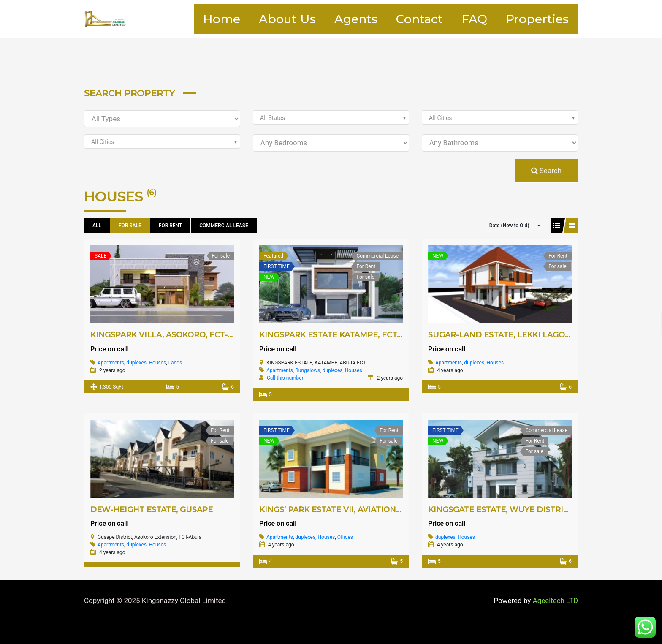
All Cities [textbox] (441, 118)
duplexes (136, 363)
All (97, 226)
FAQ (467, 19)
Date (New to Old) (509, 226)
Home (194, 19)
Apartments (111, 363)
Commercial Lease (224, 226)
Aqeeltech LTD (555, 601)
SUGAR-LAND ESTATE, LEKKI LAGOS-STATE (513, 335)
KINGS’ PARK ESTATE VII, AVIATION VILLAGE (346, 510)
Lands (175, 363)
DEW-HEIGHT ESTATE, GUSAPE (152, 510)
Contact (407, 19)
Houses (158, 363)
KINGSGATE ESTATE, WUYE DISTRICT (501, 510)
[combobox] (331, 117)
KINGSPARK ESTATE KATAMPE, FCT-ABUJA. (344, 335)
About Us (265, 19)
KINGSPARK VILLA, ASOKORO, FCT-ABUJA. (174, 335)
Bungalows (308, 370)
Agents (338, 19)
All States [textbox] (273, 118)
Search (546, 171)
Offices (345, 537)
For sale (130, 226)
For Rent (170, 226)
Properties (535, 19)
